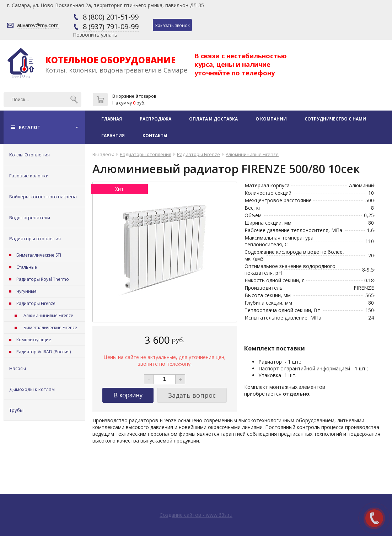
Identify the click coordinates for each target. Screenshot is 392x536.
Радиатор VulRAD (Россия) (44, 352)
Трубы (16, 410)
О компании (271, 119)
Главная (112, 119)
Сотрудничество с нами (335, 119)
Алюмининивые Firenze (48, 315)
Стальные (27, 267)
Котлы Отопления (29, 155)
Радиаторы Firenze (36, 303)
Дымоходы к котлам (32, 389)
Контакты (155, 136)
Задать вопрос (192, 395)
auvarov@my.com (38, 25)
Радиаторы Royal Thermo (43, 279)
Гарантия (113, 136)
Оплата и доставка (213, 119)
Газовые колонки (29, 176)
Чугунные (26, 291)
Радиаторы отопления (35, 238)
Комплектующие (34, 340)
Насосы (18, 368)
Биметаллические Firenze (50, 328)
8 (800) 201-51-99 (111, 17)
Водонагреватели (30, 218)
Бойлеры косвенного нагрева (43, 197)
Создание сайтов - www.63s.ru (196, 515)
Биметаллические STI (39, 255)
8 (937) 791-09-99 (111, 26)
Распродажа (155, 119)
